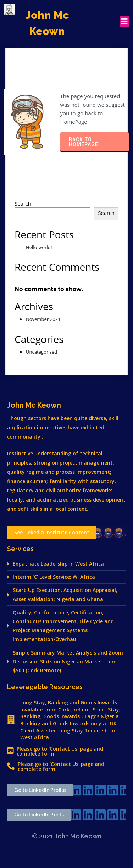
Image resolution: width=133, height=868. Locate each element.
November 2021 (43, 320)
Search (23, 205)
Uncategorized (41, 353)
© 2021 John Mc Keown (67, 836)
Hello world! (39, 248)
